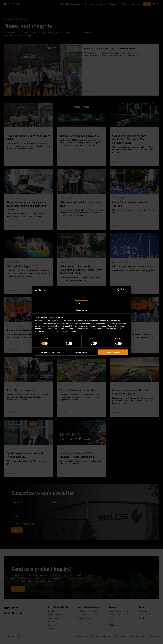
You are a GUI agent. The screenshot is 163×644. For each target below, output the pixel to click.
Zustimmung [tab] (81, 297)
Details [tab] (82, 304)
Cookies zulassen (113, 352)
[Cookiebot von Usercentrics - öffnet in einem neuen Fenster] (119, 290)
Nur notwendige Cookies (50, 352)
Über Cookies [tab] (82, 310)
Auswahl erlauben (81, 352)
